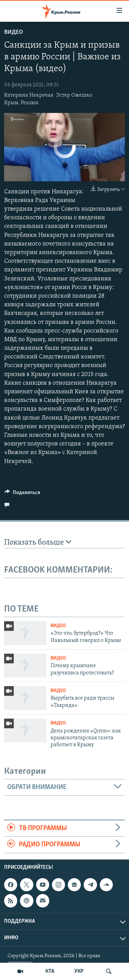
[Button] (22, 494)
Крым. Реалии (21, 103)
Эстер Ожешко (74, 95)
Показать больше (38, 542)
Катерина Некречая (29, 95)
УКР (79, 971)
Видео (14, 32)
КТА (50, 971)
